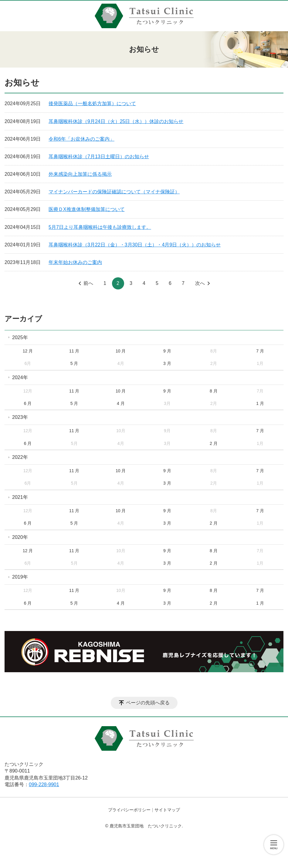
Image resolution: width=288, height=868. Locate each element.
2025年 (20, 337)
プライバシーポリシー (129, 810)
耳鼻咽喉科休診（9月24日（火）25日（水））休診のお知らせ (116, 121)
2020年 (20, 537)
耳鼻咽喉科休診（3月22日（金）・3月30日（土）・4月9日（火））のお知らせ (135, 245)
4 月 (121, 403)
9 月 (167, 351)
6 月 (28, 403)
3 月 (167, 363)
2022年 (20, 457)
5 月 (74, 363)
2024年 (20, 377)
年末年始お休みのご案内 (75, 262)
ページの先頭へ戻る (148, 703)
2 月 (214, 443)
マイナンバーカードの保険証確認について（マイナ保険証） (114, 192)
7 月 (260, 351)
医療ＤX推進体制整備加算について (87, 209)
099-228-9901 (44, 785)
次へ (200, 283)
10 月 (121, 351)
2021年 (20, 497)
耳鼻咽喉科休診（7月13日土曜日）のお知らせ (99, 157)
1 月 (260, 403)
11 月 (74, 351)
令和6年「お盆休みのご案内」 (81, 139)
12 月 (28, 351)
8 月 (214, 391)
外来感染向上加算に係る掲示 (80, 174)
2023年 (20, 417)
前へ (88, 283)
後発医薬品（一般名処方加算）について (92, 103)
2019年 (20, 577)
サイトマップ (167, 810)
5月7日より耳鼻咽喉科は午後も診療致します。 (100, 227)
